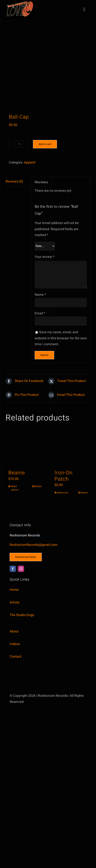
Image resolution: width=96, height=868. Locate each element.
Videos (15, 644)
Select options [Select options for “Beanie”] (15, 488)
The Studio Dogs (22, 615)
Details (38, 486)
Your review (44, 257)
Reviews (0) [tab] (14, 181)
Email (40, 313)
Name (40, 295)
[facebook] (13, 569)
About (14, 631)
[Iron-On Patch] (71, 449)
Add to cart (45, 144)
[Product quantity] (19, 144)
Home (14, 590)
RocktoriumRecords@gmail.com (34, 545)
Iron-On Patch (63, 476)
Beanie (17, 473)
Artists (15, 602)
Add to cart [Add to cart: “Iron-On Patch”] (63, 493)
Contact (15, 657)
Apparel (30, 162)
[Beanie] (25, 449)
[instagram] (21, 569)
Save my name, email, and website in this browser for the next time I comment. (61, 338)
